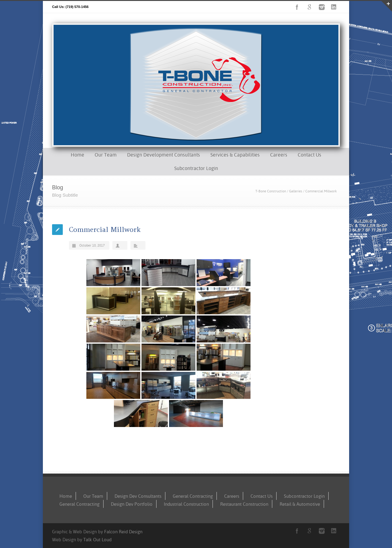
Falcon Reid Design (123, 532)
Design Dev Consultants (138, 496)
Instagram (322, 7)
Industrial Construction (186, 504)
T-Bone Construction (271, 191)
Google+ (309, 7)
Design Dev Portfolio (132, 504)
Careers (279, 155)
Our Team (106, 155)
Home (77, 155)
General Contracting (193, 496)
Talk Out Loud (97, 540)
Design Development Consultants (164, 155)
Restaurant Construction (244, 504)
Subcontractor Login (196, 168)
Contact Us (309, 155)
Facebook (297, 7)
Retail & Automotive (300, 504)
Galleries (296, 191)
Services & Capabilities (235, 155)
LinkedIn (334, 7)
